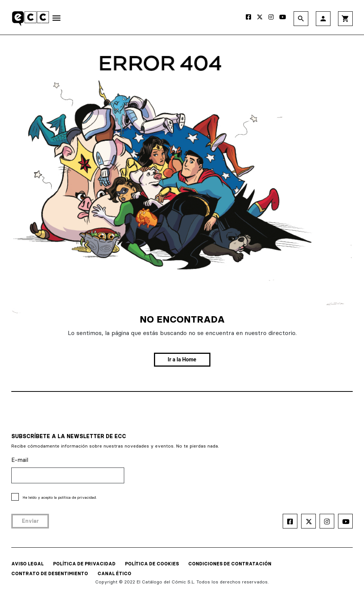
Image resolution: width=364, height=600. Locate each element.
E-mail (20, 460)
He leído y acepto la (60, 497)
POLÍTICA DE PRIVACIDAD (84, 564)
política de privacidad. (77, 497)
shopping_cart (345, 19)
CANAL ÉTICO (114, 573)
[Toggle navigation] (56, 20)
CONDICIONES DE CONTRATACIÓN (230, 564)
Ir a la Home (182, 359)
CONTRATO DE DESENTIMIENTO (50, 573)
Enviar (30, 521)
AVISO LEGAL (27, 564)
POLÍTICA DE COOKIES (152, 564)
